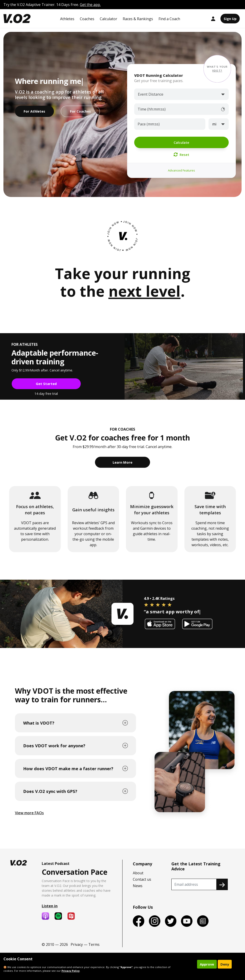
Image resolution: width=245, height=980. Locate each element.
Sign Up (230, 19)
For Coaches (80, 111)
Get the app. (90, 5)
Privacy (77, 944)
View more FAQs (29, 813)
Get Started (46, 384)
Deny (225, 964)
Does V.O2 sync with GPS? (50, 791)
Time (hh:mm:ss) (152, 109)
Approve (207, 964)
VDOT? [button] (217, 71)
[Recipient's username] (194, 884)
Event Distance (151, 94)
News (138, 886)
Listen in (50, 906)
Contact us (142, 879)
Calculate (181, 142)
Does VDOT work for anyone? (54, 746)
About (138, 873)
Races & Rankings (138, 19)
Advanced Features (181, 170)
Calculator (109, 19)
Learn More (122, 462)
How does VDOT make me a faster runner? (68, 768)
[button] (217, 69)
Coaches (87, 19)
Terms (94, 944)
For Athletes (34, 111)
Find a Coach (169, 19)
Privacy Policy (71, 971)
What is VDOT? (39, 723)
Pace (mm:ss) (149, 124)
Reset (181, 155)
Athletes (67, 19)
